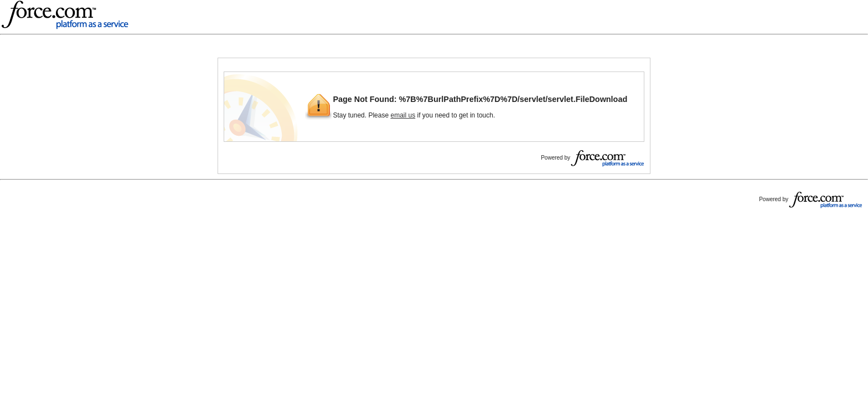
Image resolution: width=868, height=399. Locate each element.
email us (403, 115)
